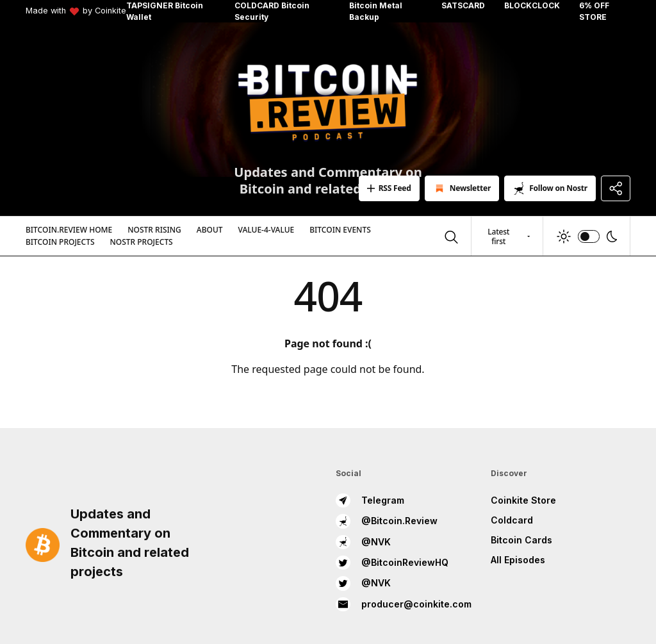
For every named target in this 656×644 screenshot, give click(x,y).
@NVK (363, 542)
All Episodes (518, 560)
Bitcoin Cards (521, 540)
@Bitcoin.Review (387, 521)
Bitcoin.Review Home (69, 230)
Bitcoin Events (340, 230)
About (210, 230)
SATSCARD (463, 5)
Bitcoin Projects (60, 242)
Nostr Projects (142, 242)
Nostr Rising (154, 230)
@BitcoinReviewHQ (392, 563)
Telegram (370, 500)
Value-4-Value (266, 230)
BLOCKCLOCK (532, 5)
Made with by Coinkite (76, 12)
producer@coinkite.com (404, 604)
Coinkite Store (523, 500)
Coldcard (512, 520)
